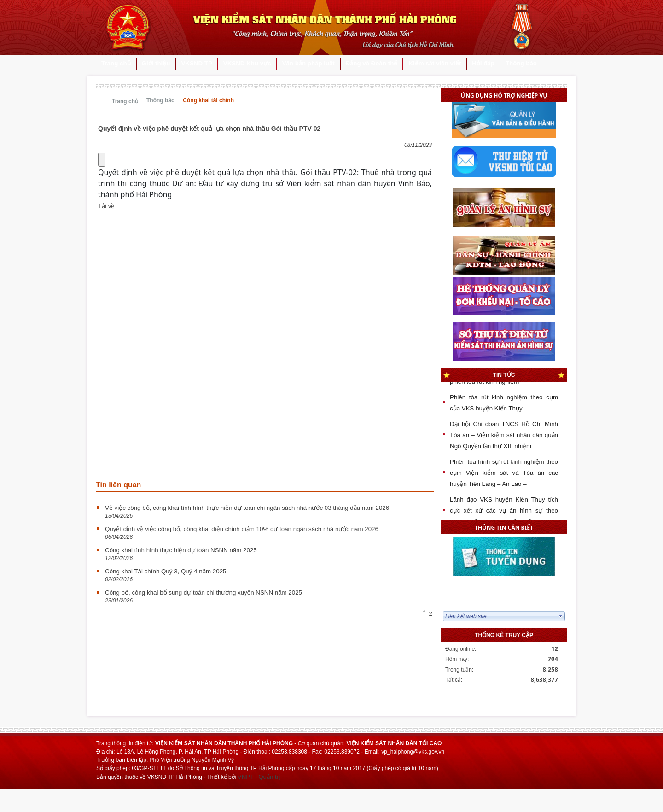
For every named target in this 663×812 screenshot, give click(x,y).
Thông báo (160, 100)
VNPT (246, 777)
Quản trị (269, 777)
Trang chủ (125, 101)
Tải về (106, 206)
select (561, 616)
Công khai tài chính (208, 100)
